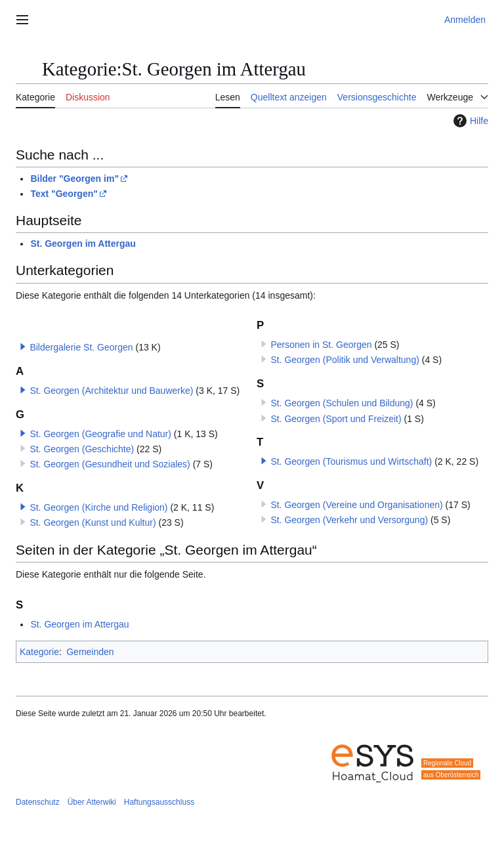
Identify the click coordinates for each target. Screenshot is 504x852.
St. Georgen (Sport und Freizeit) (336, 419)
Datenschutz (38, 802)
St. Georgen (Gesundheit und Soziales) (110, 464)
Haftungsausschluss (159, 802)
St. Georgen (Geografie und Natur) (100, 434)
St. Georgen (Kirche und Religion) (98, 507)
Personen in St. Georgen (321, 345)
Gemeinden (90, 652)
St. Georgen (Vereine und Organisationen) (356, 505)
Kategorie (39, 652)
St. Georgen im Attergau (83, 244)
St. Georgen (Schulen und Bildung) (342, 403)
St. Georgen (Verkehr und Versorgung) (349, 520)
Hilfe (469, 121)
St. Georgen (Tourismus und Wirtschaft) (351, 461)
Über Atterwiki (92, 802)
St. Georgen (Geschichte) (82, 449)
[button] (23, 347)
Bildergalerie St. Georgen (81, 347)
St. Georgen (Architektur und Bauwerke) (111, 391)
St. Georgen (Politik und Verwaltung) (345, 360)
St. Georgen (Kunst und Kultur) (93, 522)
